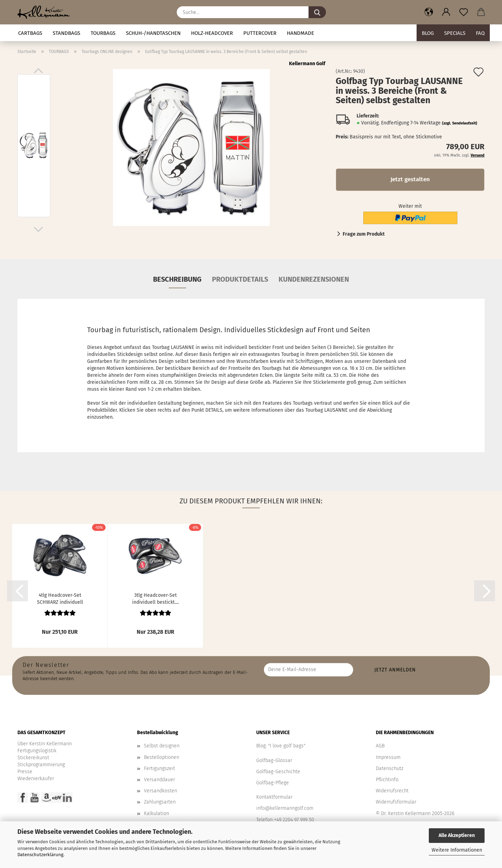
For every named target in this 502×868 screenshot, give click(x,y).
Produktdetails (240, 279)
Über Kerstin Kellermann (45, 744)
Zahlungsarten (160, 802)
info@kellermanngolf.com (285, 808)
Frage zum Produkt (364, 234)
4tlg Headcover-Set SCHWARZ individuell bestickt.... (60, 598)
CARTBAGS (30, 33)
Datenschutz (390, 768)
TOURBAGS (103, 33)
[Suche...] (317, 12)
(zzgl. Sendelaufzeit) (460, 123)
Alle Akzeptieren (457, 835)
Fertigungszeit (159, 768)
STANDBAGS (66, 33)
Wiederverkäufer (36, 779)
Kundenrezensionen (314, 279)
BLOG (428, 33)
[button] (429, 12)
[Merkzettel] (464, 12)
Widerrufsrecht (392, 791)
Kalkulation (157, 813)
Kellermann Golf (307, 64)
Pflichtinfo (387, 780)
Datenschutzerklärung (40, 855)
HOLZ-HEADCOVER (212, 33)
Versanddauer (159, 780)
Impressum (388, 757)
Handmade (301, 33)
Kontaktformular (274, 797)
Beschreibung (177, 279)
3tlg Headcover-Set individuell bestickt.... (155, 598)
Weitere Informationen (457, 850)
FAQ (480, 33)
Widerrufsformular (396, 802)
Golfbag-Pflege (273, 783)
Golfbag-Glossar (274, 760)
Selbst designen (162, 746)
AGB (380, 746)
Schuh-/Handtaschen (153, 33)
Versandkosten (161, 791)
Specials (455, 33)
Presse (25, 772)
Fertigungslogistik (37, 751)
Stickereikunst (33, 758)
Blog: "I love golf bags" (281, 746)
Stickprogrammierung (41, 765)
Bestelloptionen (162, 757)
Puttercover (260, 33)
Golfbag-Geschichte (278, 772)
